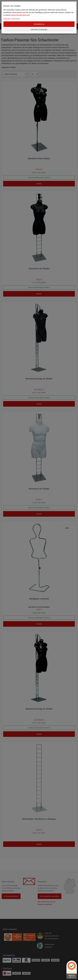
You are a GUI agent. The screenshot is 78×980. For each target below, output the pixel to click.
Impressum (7, 19)
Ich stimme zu (39, 24)
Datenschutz (16, 19)
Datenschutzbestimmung (20, 15)
